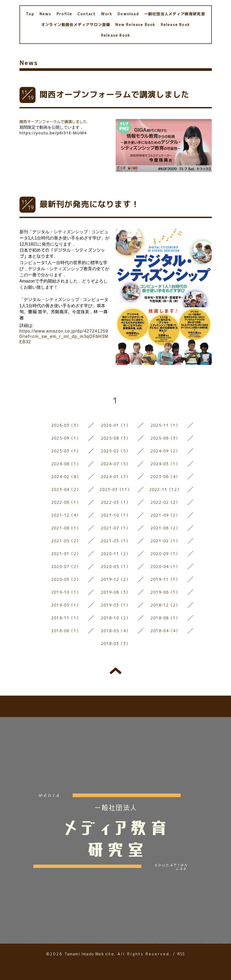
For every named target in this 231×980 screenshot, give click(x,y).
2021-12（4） (66, 515)
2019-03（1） (115, 605)
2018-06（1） (66, 631)
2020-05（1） (115, 567)
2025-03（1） (66, 451)
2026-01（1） (115, 425)
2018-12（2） (165, 605)
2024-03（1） (165, 464)
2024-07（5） (115, 464)
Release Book (175, 24)
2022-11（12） (165, 489)
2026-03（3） (66, 425)
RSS (181, 954)
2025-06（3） (165, 438)
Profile (64, 14)
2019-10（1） (66, 592)
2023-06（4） (165, 477)
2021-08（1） (66, 528)
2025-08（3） (115, 438)
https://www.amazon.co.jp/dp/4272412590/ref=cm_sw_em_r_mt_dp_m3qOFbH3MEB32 (64, 336)
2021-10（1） (115, 515)
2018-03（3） (115, 644)
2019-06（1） (165, 592)
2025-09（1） (66, 438)
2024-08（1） (66, 464)
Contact (87, 14)
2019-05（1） (66, 605)
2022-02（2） (165, 502)
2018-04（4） (165, 631)
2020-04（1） (165, 567)
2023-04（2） (66, 489)
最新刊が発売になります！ (89, 204)
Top (30, 14)
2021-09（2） (165, 515)
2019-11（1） (165, 579)
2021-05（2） (66, 541)
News (45, 14)
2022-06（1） (66, 502)
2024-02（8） (66, 477)
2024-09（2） (165, 451)
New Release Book (135, 24)
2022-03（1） (115, 502)
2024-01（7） (115, 477)
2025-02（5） (115, 451)
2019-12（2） (115, 579)
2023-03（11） (115, 489)
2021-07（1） (115, 528)
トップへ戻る (115, 671)
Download (128, 14)
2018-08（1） (165, 618)
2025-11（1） (165, 425)
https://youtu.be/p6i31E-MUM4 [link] (53, 133)
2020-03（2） (66, 579)
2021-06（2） (165, 528)
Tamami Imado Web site (89, 954)
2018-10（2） (115, 618)
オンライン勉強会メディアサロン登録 (76, 24)
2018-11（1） (66, 618)
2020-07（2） (66, 567)
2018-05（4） (115, 631)
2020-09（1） (165, 554)
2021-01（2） (66, 554)
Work (107, 14)
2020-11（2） (115, 554)
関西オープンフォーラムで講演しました (115, 94)
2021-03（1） (115, 541)
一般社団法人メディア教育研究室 (175, 14)
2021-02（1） (165, 541)
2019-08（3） (115, 592)
